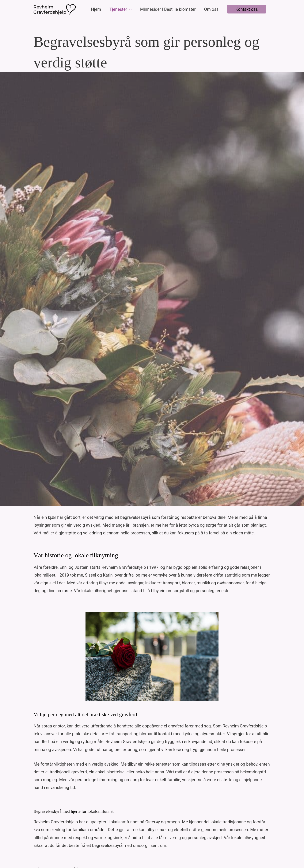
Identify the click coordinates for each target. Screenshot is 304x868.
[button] (247, 9)
